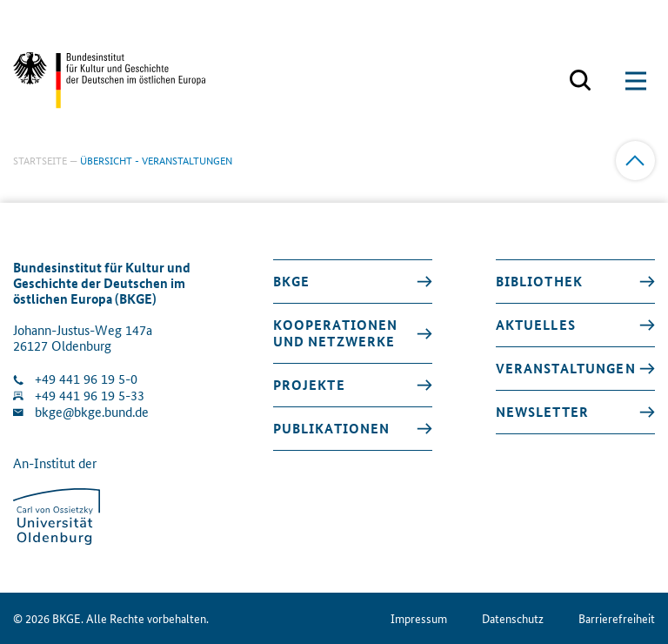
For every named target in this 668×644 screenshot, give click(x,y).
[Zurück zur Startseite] (109, 80)
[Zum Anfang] (635, 161)
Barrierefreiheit (617, 618)
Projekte (309, 385)
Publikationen (332, 428)
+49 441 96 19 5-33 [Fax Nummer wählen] (90, 396)
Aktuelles (536, 325)
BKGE (292, 281)
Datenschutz (513, 618)
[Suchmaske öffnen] (580, 81)
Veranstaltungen (566, 368)
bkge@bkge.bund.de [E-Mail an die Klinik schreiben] (92, 412)
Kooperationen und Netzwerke (336, 333)
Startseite (40, 160)
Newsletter (542, 412)
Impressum (419, 618)
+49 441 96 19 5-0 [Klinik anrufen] (86, 379)
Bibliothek (539, 281)
